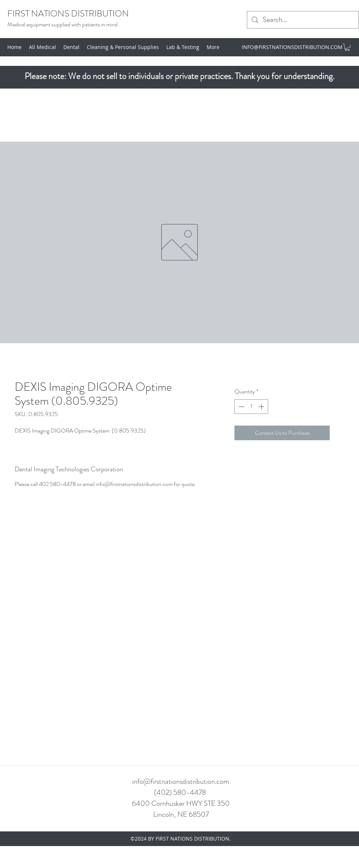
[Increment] (262, 407)
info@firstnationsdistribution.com (181, 781)
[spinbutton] (251, 407)
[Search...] (303, 20)
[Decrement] (241, 407)
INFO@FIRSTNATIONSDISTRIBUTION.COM (292, 47)
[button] (347, 47)
